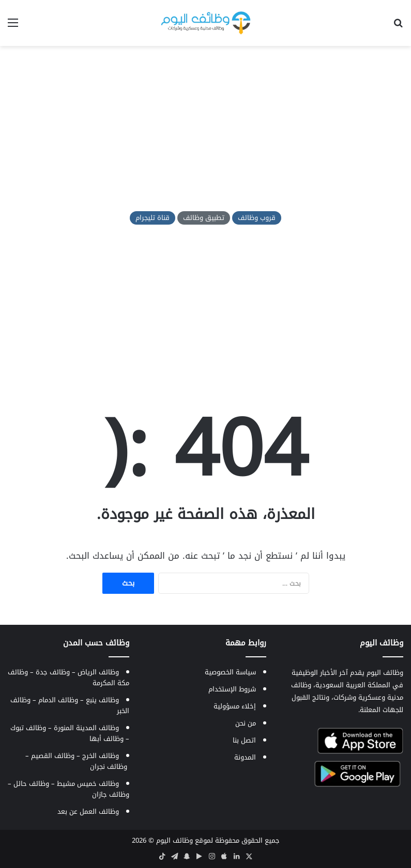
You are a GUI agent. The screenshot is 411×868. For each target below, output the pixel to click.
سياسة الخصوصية (230, 672)
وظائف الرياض (98, 672)
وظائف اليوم (174, 840)
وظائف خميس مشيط (88, 784)
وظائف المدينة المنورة (86, 728)
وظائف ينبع (102, 700)
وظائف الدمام (58, 700)
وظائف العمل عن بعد (88, 811)
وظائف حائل (31, 784)
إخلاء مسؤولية (235, 706)
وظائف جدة (53, 672)
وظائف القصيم (53, 756)
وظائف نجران (109, 767)
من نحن (246, 723)
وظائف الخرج (101, 756)
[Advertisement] (205, 129)
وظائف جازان (111, 794)
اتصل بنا (244, 740)
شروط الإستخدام (232, 689)
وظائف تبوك (28, 728)
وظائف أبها (106, 739)
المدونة (245, 757)
